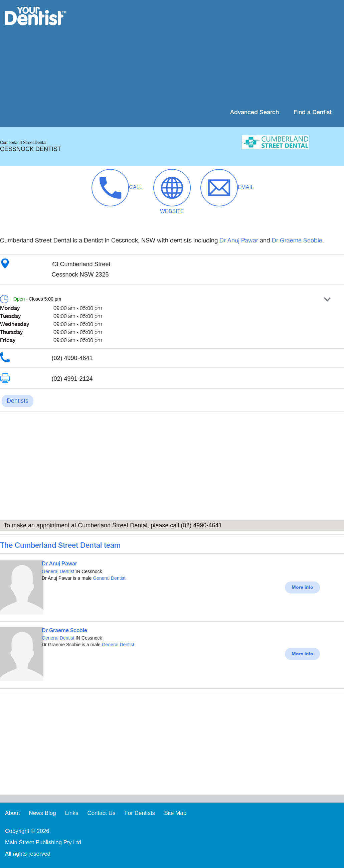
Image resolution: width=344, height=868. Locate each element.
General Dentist (58, 571)
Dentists (18, 401)
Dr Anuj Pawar (239, 240)
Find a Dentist (313, 112)
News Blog (42, 813)
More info (302, 587)
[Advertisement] (215, 53)
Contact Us (101, 813)
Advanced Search (254, 112)
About (12, 813)
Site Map (175, 813)
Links (72, 813)
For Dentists (140, 813)
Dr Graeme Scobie (297, 240)
